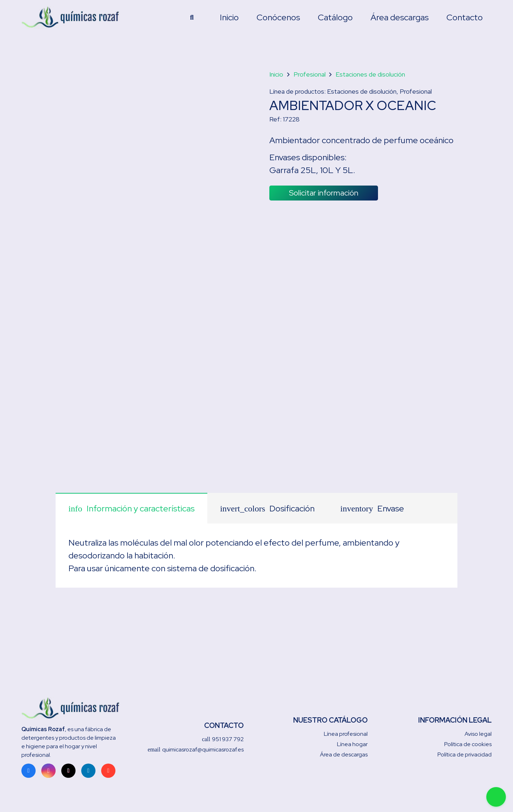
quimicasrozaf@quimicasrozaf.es (196, 749)
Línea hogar (352, 744)
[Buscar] (192, 18)
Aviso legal (478, 734)
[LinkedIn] (88, 771)
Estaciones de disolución (370, 74)
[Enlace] (76, 18)
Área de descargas (344, 754)
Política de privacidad (465, 754)
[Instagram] (48, 771)
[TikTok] (68, 771)
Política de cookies (468, 744)
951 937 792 (223, 739)
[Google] (108, 771)
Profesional (310, 74)
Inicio (276, 74)
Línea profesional (346, 734)
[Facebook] (28, 771)
